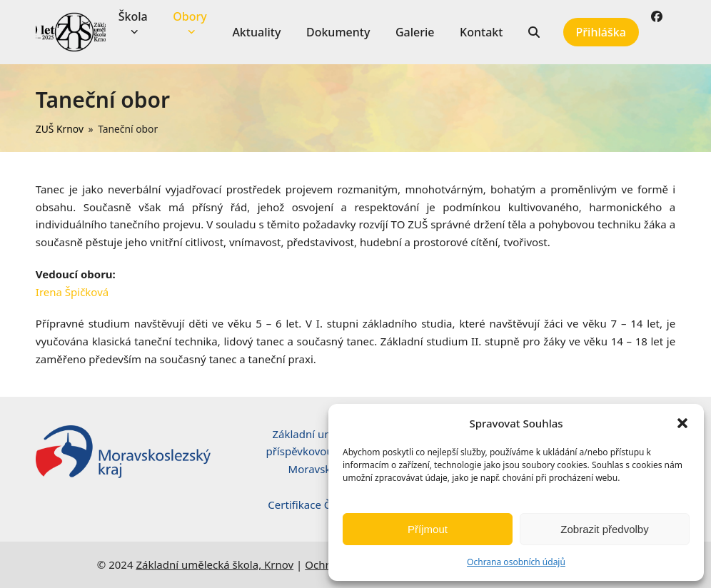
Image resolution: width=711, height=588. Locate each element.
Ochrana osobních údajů (516, 562)
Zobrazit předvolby (604, 529)
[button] (682, 423)
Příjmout (428, 529)
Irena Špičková (72, 292)
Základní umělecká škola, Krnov (215, 564)
